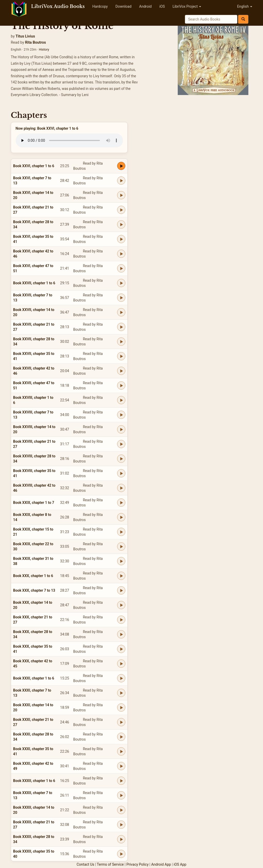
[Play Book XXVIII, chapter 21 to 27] (121, 444)
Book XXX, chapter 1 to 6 (33, 576)
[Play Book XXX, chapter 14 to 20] (121, 605)
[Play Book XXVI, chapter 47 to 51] (121, 268)
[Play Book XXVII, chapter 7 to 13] (121, 298)
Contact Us (85, 864)
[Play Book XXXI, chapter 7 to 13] (121, 693)
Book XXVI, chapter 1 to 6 (34, 166)
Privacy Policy (137, 864)
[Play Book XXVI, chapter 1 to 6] (121, 166)
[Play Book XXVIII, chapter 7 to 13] (121, 415)
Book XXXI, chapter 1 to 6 (34, 678)
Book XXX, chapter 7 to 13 (34, 590)
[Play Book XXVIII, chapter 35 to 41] (121, 473)
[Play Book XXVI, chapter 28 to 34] (121, 224)
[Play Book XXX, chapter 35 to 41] (121, 649)
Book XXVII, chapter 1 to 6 (34, 283)
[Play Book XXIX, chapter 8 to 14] (121, 517)
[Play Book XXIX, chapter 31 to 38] (121, 561)
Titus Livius (25, 36)
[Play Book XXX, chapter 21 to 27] (121, 620)
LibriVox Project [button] (187, 6)
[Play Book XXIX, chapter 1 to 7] (121, 503)
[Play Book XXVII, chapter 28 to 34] (121, 342)
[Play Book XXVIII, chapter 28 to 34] (121, 459)
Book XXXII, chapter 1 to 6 (34, 781)
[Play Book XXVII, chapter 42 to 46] (121, 371)
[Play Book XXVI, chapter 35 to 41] (121, 239)
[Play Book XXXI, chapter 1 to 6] (121, 678)
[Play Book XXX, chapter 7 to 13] (121, 590)
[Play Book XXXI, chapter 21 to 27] (121, 722)
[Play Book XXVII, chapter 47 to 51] (121, 385)
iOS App (180, 864)
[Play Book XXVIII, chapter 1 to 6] (121, 400)
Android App (161, 864)
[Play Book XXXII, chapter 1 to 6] (121, 781)
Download (123, 6)
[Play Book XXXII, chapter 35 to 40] (121, 854)
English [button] (245, 6)
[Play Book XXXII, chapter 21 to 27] (121, 825)
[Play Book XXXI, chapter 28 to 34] (121, 737)
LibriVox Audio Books (58, 6)
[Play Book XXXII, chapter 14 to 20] (121, 810)
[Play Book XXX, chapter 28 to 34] (121, 634)
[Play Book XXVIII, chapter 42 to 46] (121, 488)
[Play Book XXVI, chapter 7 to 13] (121, 181)
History (44, 49)
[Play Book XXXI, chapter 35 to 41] (121, 751)
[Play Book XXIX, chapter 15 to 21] (121, 532)
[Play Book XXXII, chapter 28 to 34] (121, 839)
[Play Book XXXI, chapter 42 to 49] (121, 766)
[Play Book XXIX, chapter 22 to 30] (121, 546)
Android (145, 6)
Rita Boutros (36, 42)
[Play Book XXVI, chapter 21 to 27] (121, 210)
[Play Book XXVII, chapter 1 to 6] (121, 283)
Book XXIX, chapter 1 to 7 (34, 503)
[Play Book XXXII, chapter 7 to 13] (121, 795)
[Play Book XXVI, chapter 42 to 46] (121, 254)
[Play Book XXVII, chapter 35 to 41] (121, 356)
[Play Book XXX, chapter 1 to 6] (121, 576)
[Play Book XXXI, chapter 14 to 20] (121, 707)
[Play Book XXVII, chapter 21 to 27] (121, 327)
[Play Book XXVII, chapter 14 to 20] (121, 312)
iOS (162, 6)
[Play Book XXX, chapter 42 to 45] (121, 664)
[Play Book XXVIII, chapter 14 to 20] (121, 429)
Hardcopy (100, 6)
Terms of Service (110, 864)
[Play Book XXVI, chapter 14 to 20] (121, 195)
